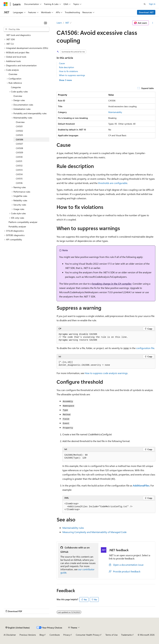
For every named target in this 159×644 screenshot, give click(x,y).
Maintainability (115, 112)
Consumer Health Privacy (88, 635)
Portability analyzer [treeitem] (17, 226)
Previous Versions (28, 635)
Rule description (67, 67)
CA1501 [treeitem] (19, 126)
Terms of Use (111, 635)
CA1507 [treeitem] (19, 144)
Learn (59, 23)
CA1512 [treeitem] (19, 166)
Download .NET (146, 12)
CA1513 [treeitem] (19, 170)
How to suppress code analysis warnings (106, 373)
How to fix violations (69, 71)
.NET (67, 23)
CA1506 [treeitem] (20, 139)
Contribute (55, 635)
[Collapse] (45, 23)
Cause (62, 63)
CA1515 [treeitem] (19, 179)
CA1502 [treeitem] (19, 131)
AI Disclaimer (10, 635)
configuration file (145, 348)
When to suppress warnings (72, 75)
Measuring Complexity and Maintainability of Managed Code (94, 532)
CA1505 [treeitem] (19, 135)
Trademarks (126, 635)
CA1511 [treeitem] (19, 161)
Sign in (152, 4)
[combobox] (26, 29)
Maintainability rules (73, 528)
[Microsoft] (6, 4)
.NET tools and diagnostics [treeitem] (18, 35)
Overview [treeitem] (13, 74)
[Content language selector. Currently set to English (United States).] (18, 628)
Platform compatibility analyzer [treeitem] (23, 222)
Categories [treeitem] (16, 87)
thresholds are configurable (113, 183)
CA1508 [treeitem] (19, 148)
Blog (42, 635)
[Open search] (145, 4)
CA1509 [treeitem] (19, 152)
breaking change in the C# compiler (112, 284)
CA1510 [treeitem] (19, 157)
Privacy (67, 635)
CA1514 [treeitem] (19, 174)
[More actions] (153, 23)
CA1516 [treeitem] (19, 183)
